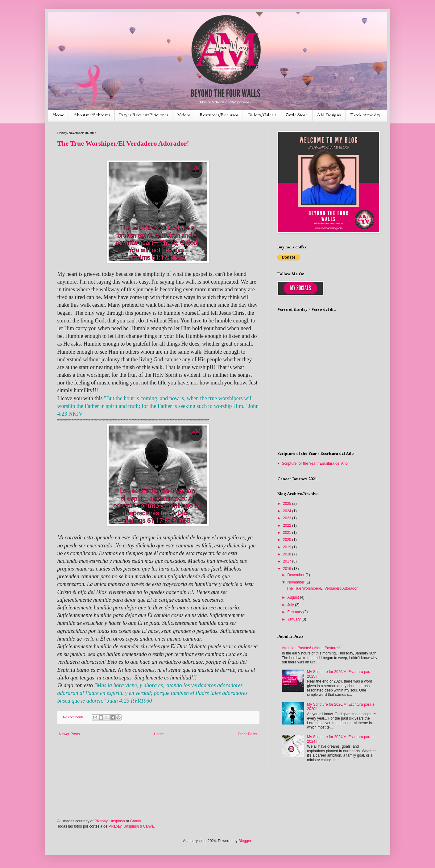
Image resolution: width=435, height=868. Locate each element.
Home (58, 115)
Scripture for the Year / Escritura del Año (315, 463)
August (294, 597)
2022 (288, 525)
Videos (184, 115)
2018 (288, 554)
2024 (288, 511)
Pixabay (101, 821)
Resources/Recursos (219, 115)
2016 (288, 569)
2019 (288, 547)
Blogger (245, 841)
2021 (288, 533)
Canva (136, 821)
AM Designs (329, 115)
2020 (288, 540)
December (296, 575)
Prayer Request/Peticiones (144, 115)
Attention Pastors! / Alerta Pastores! (311, 648)
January (294, 619)
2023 (288, 518)
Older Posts (248, 734)
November (296, 582)
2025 (288, 504)
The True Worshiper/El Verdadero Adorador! (123, 143)
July (291, 605)
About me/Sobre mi (92, 115)
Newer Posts (69, 734)
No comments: (74, 717)
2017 (288, 561)
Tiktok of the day (365, 115)
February (295, 612)
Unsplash (117, 821)
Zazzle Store (297, 115)
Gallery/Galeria (262, 115)
